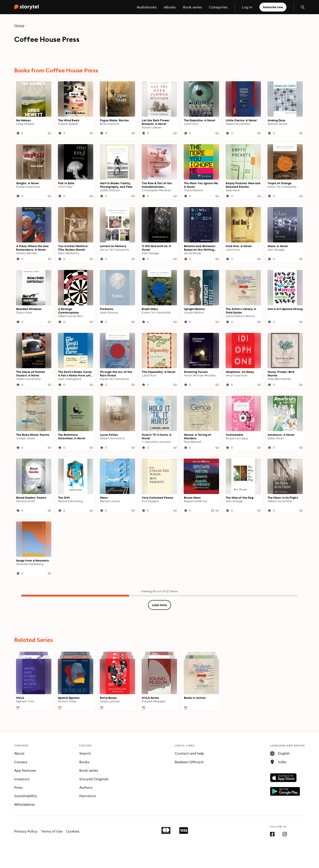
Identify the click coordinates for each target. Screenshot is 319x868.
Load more (159, 605)
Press (18, 787)
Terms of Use (52, 831)
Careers (21, 762)
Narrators (88, 796)
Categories (218, 7)
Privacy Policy (26, 831)
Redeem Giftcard (189, 762)
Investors (22, 779)
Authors (86, 787)
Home (19, 25)
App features (25, 770)
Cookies (73, 831)
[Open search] (303, 7)
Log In (247, 7)
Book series (192, 7)
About (19, 753)
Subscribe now (273, 7)
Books (84, 762)
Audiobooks (147, 7)
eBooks (170, 7)
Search (85, 753)
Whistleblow (24, 804)
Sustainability (26, 796)
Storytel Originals (94, 779)
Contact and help (190, 753)
